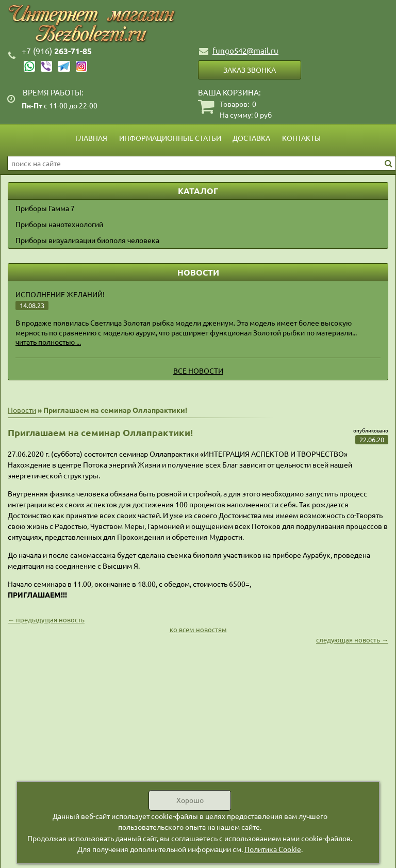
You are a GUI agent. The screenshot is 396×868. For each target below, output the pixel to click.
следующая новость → (352, 640)
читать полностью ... (48, 342)
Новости (22, 410)
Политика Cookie (273, 849)
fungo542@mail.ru (245, 50)
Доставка (251, 138)
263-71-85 (57, 51)
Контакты (301, 138)
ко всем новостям (198, 629)
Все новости (198, 371)
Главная (91, 138)
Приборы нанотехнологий (59, 224)
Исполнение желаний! (60, 294)
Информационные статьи (170, 138)
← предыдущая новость (46, 620)
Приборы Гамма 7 (45, 208)
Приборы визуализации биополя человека (87, 240)
